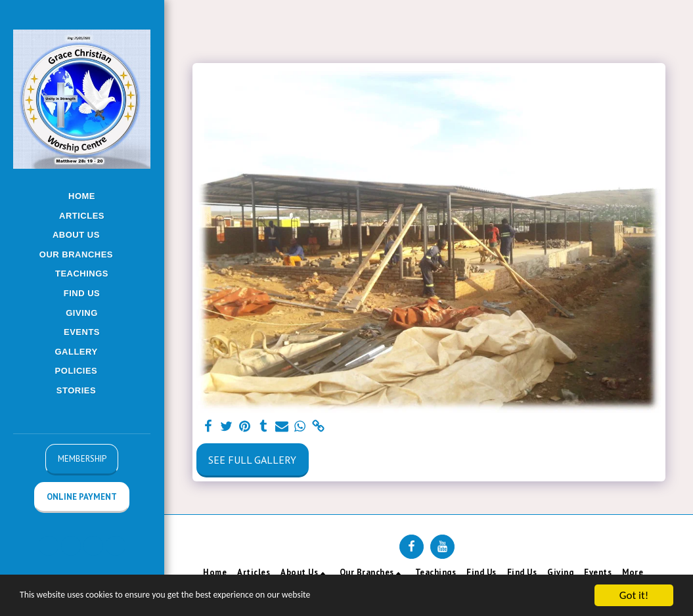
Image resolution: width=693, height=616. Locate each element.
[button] (82, 235)
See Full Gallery (252, 460)
